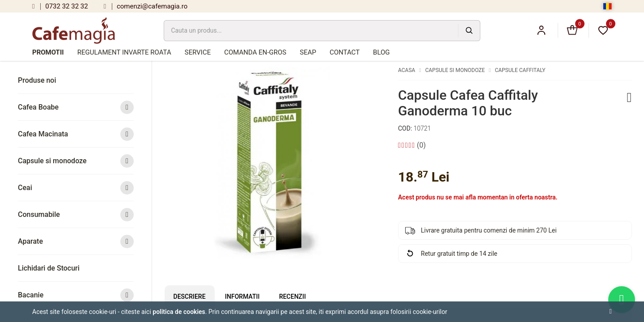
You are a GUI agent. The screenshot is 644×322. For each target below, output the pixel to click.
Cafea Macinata (76, 134)
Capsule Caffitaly (520, 70)
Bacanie (76, 295)
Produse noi (37, 80)
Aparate (76, 241)
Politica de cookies (179, 312)
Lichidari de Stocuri (49, 268)
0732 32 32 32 (60, 6)
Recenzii (292, 297)
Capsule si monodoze (76, 161)
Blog (381, 52)
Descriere (190, 297)
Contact (345, 52)
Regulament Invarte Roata (124, 52)
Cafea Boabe (76, 107)
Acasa (407, 70)
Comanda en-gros (255, 52)
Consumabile (76, 214)
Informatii (242, 297)
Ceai (76, 188)
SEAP (308, 52)
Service (198, 52)
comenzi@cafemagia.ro (146, 6)
